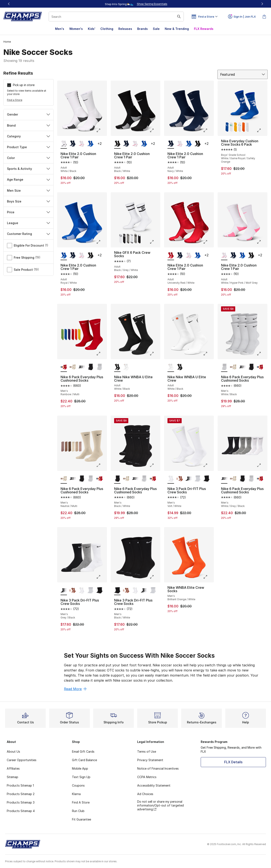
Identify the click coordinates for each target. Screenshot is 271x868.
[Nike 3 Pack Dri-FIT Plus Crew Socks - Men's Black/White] (198, 479)
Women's (76, 29)
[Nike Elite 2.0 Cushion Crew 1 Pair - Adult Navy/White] (73, 144)
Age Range (28, 179)
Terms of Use (147, 751)
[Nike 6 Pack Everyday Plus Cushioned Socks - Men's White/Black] (99, 367)
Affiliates (13, 768)
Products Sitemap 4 (21, 811)
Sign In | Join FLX (242, 17)
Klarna (76, 794)
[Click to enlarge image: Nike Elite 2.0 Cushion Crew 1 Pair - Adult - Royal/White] (101, 242)
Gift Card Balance (84, 760)
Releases (125, 29)
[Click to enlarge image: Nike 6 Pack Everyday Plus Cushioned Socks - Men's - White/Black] (262, 354)
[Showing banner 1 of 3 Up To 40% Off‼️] (135, 4)
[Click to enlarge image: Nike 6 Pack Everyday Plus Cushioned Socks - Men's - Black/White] (155, 465)
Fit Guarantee (82, 819)
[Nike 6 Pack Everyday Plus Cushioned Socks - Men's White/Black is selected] (224, 367)
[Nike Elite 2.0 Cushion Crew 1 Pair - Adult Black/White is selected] (117, 144)
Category (28, 136)
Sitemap (12, 777)
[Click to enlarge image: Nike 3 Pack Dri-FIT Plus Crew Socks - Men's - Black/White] (155, 577)
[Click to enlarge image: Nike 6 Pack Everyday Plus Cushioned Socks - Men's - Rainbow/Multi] (101, 354)
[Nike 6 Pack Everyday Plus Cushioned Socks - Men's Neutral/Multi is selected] (64, 479)
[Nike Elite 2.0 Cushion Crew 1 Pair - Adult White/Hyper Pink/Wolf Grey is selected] (224, 255)
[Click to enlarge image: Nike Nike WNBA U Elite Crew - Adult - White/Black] (155, 354)
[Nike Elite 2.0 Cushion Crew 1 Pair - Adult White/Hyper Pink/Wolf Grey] (82, 144)
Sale (156, 29)
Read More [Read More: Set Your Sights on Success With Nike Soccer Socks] (75, 689)
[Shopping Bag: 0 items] (264, 17)
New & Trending (177, 29)
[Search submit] (179, 17)
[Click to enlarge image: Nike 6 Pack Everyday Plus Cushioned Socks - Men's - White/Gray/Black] (262, 465)
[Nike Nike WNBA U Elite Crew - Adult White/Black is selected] (117, 367)
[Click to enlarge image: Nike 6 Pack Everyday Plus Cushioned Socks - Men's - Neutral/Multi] (101, 465)
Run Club (78, 811)
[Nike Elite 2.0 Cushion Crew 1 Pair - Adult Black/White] (198, 144)
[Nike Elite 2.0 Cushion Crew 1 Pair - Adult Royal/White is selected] (64, 255)
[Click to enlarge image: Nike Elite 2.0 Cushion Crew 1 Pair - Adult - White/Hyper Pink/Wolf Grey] (262, 242)
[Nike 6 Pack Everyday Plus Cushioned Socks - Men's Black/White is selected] (117, 479)
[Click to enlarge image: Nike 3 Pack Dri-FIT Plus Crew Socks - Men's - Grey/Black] (101, 577)
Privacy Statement (150, 760)
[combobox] (116, 17)
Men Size (28, 190)
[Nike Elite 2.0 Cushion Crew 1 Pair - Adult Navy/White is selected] (171, 144)
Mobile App (80, 768)
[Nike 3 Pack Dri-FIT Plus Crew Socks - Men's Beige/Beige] (180, 479)
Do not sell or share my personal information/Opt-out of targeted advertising (160, 805)
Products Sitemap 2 (21, 794)
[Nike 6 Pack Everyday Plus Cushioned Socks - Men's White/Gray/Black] (82, 367)
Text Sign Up (81, 777)
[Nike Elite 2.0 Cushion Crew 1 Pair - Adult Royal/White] (90, 144)
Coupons (78, 785)
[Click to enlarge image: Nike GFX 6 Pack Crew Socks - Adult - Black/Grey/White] (155, 242)
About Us (13, 751)
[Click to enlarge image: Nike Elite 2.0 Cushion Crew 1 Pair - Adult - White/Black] (101, 130)
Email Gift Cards (83, 751)
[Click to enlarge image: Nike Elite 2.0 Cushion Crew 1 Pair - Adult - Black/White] (155, 130)
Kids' (92, 29)
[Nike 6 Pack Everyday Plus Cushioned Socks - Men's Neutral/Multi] (73, 367)
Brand (28, 125)
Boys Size (28, 201)
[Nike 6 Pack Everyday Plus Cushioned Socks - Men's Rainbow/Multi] (260, 367)
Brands (142, 29)
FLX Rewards (204, 29)
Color (28, 158)
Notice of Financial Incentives (158, 768)
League (28, 223)
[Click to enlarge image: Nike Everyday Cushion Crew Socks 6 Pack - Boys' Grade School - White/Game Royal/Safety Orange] (262, 130)
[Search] (116, 17)
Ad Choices (145, 794)
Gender (28, 114)
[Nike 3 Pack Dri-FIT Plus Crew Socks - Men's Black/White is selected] (117, 590)
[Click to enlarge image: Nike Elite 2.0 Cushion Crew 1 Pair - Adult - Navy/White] (208, 130)
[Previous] (9, 4)
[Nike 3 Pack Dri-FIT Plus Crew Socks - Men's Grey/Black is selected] (64, 590)
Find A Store (81, 802)
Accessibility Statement (154, 785)
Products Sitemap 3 (21, 802)
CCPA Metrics (147, 777)
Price (28, 212)
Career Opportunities (22, 760)
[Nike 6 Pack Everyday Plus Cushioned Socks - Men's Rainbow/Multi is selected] (64, 367)
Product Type (28, 147)
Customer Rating (28, 234)
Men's (60, 29)
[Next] (262, 4)
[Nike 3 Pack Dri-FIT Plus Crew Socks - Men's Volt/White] (82, 590)
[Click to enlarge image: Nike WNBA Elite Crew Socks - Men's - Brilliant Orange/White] (208, 577)
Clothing (107, 29)
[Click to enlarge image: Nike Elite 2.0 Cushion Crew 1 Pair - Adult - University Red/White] (208, 242)
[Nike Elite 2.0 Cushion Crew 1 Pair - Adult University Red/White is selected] (171, 255)
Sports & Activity (28, 169)
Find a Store (15, 100)
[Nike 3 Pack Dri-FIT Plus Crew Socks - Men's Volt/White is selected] (171, 479)
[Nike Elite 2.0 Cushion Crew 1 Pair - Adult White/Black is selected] (64, 144)
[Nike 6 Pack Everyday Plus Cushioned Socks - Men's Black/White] (90, 367)
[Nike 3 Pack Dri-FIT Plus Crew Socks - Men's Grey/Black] (189, 479)
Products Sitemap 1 (20, 785)
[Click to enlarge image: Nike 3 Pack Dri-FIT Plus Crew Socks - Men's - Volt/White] (208, 465)
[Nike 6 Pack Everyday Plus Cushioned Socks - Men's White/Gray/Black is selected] (224, 479)
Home (7, 42)
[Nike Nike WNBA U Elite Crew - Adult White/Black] (126, 367)
